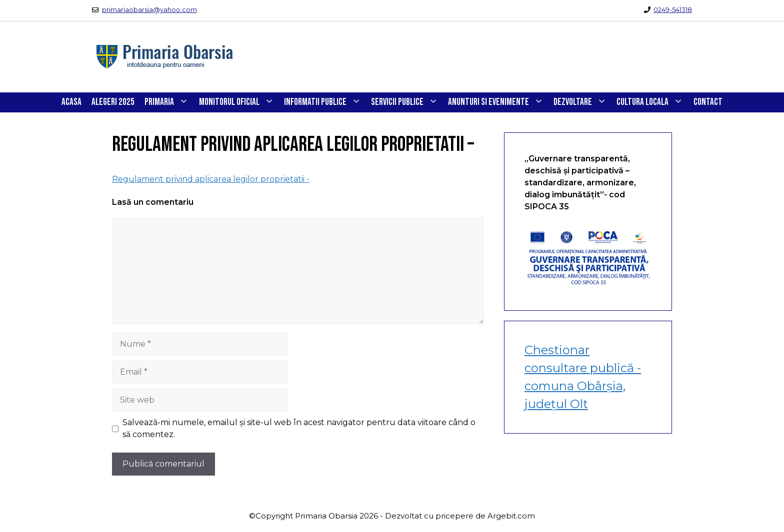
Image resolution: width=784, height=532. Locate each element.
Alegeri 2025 (113, 102)
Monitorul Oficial (239, 102)
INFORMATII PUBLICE (325, 102)
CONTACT (708, 102)
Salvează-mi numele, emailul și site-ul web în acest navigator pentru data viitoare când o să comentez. (299, 428)
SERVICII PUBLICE (407, 102)
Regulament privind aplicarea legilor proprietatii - (211, 179)
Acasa (71, 102)
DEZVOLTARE (582, 102)
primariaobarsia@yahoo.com (149, 9)
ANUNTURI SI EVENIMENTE (498, 102)
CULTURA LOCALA (652, 102)
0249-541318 (673, 9)
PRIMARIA (169, 102)
